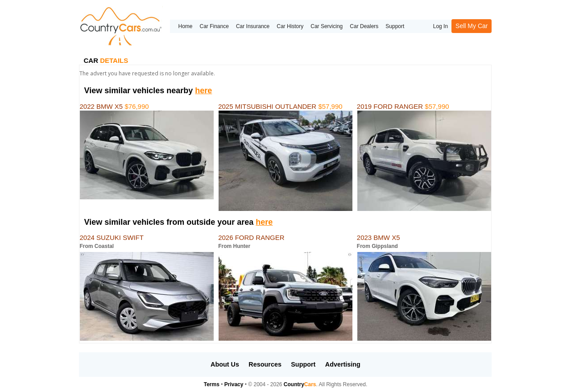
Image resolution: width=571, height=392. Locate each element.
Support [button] (303, 364)
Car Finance (214, 26)
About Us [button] (225, 364)
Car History (290, 26)
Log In (441, 26)
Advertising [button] (343, 364)
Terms (212, 384)
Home (185, 26)
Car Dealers (364, 26)
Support (395, 26)
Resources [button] (265, 364)
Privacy (234, 384)
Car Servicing (327, 26)
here (203, 91)
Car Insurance (253, 26)
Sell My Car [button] (472, 26)
